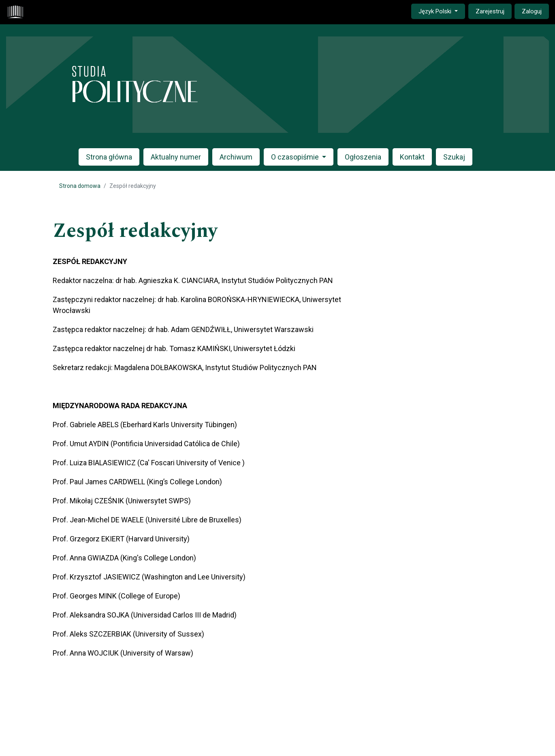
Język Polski (442, 11)
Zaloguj (532, 11)
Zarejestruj (490, 11)
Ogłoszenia (363, 157)
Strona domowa (80, 186)
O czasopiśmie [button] (296, 157)
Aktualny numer (176, 157)
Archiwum (236, 157)
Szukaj (454, 157)
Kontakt (412, 157)
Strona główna (109, 157)
